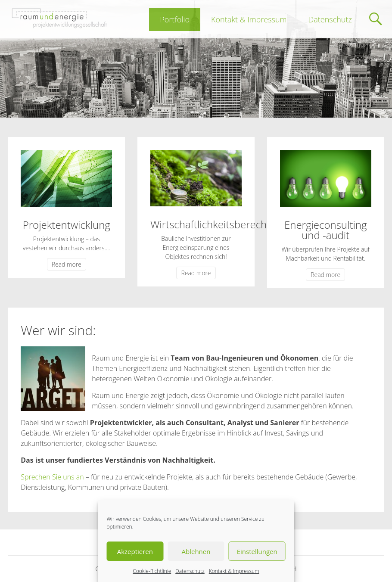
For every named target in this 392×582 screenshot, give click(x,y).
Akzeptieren (135, 551)
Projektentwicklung (67, 225)
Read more (67, 264)
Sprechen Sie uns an (52, 477)
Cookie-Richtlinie (152, 571)
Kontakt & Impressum (234, 571)
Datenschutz (190, 571)
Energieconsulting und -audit (326, 230)
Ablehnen (196, 551)
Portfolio (175, 19)
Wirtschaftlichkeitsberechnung (220, 224)
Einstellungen (257, 551)
